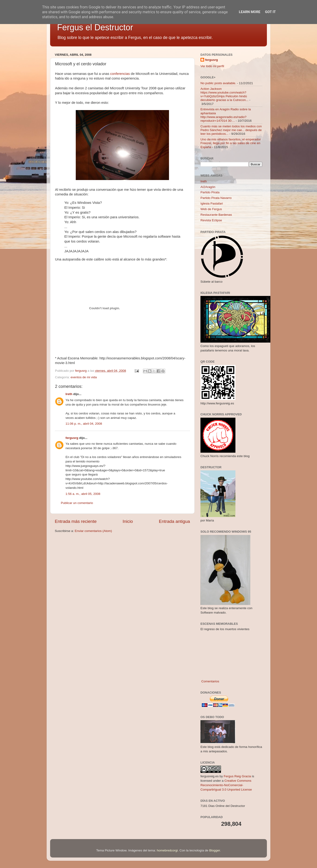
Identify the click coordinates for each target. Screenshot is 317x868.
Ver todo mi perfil (212, 66)
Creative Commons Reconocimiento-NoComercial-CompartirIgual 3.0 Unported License (226, 785)
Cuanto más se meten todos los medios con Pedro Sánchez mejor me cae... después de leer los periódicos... (231, 130)
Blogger (215, 850)
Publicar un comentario (77, 503)
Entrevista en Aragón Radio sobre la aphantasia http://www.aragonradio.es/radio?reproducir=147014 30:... (226, 115)
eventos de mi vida (84, 377)
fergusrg (72, 438)
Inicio (128, 521)
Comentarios (210, 681)
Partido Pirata (210, 192)
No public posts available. (218, 83)
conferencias (120, 74)
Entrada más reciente (76, 521)
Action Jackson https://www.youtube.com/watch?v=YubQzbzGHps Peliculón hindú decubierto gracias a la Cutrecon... (224, 94)
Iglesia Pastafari (212, 203)
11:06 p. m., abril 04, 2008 (84, 424)
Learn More (250, 12)
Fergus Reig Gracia (237, 776)
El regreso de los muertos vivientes (225, 629)
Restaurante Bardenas (216, 215)
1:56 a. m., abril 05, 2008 (83, 494)
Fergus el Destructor (95, 27)
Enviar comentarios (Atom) (93, 531)
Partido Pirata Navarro (216, 198)
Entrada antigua (174, 521)
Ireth (69, 394)
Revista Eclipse (211, 220)
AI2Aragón (208, 187)
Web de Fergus (211, 209)
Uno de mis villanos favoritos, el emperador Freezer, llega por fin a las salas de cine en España (231, 143)
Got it (270, 12)
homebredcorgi (167, 850)
